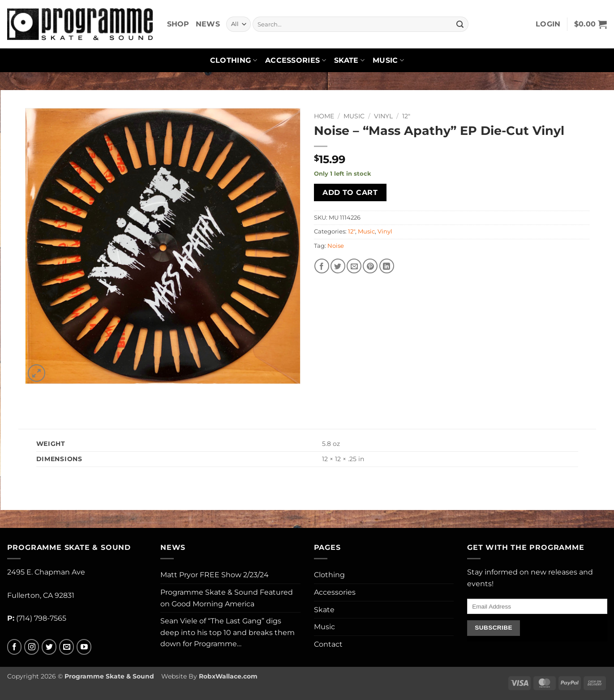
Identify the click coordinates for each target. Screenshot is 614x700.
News (208, 24)
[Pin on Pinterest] (370, 266)
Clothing (234, 60)
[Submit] (460, 24)
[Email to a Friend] (354, 266)
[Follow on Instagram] (32, 647)
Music (388, 60)
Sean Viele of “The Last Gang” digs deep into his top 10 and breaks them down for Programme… (228, 632)
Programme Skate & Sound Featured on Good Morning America (227, 598)
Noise (336, 246)
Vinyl (383, 116)
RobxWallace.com (228, 676)
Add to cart (350, 192)
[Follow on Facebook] (15, 647)
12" (406, 116)
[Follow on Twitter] (49, 647)
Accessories (296, 60)
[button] (548, 24)
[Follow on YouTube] (84, 647)
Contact (328, 644)
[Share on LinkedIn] (387, 266)
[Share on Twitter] (338, 266)
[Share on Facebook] (322, 266)
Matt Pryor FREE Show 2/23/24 (215, 575)
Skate (349, 60)
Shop (178, 24)
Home (324, 116)
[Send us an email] (67, 647)
